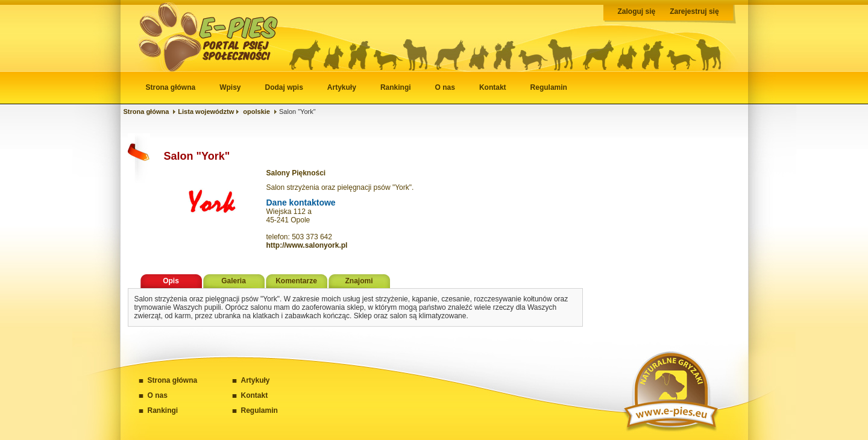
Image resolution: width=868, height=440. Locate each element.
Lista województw (206, 112)
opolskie (256, 112)
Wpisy (230, 87)
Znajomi (359, 281)
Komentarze (296, 281)
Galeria (234, 281)
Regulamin (549, 87)
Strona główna (171, 87)
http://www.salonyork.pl (307, 245)
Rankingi (396, 87)
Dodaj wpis (284, 87)
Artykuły (342, 87)
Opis (171, 281)
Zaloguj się (637, 11)
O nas (445, 87)
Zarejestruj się (694, 11)
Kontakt (493, 87)
